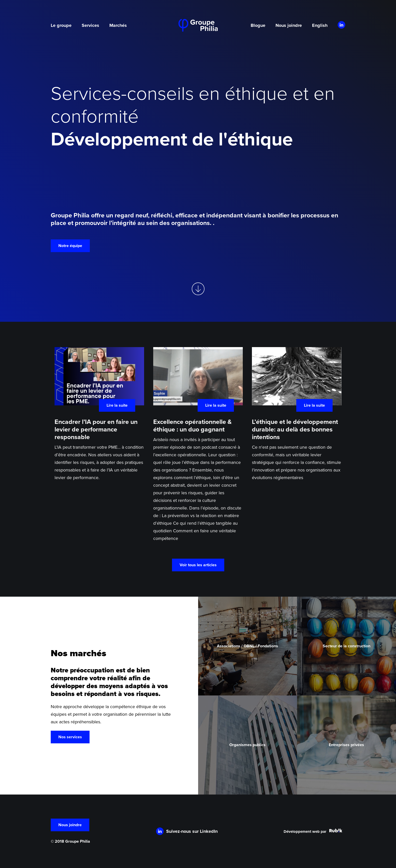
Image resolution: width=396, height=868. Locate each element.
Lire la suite (117, 405)
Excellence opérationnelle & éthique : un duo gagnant (192, 426)
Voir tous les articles (198, 565)
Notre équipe (70, 246)
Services (90, 25)
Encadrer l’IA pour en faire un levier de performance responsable (96, 429)
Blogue (258, 25)
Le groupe (61, 25)
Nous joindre (289, 25)
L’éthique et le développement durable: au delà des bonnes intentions (295, 429)
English (320, 25)
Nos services (70, 737)
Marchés (118, 25)
